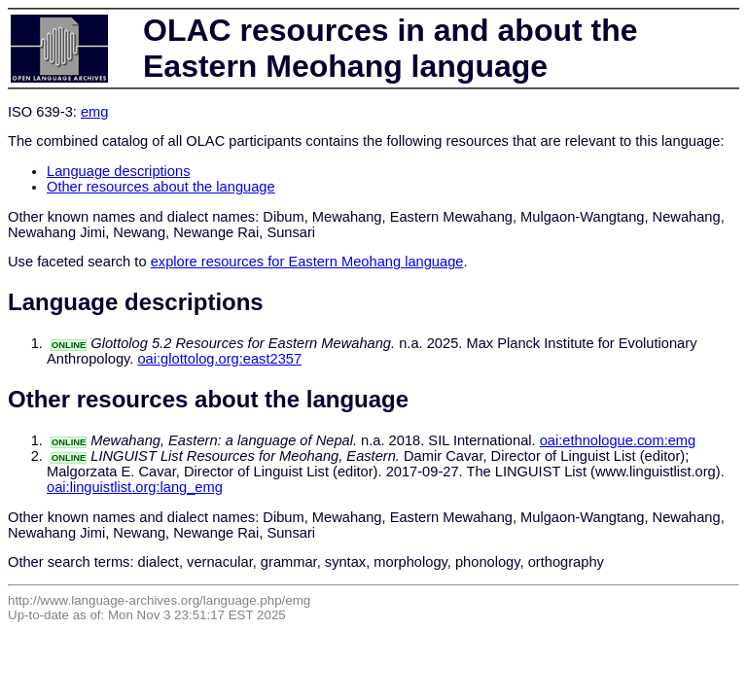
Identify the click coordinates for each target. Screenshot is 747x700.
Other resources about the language (161, 187)
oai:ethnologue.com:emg (618, 440)
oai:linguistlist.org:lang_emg (135, 487)
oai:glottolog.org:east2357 (219, 359)
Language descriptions (119, 171)
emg (95, 112)
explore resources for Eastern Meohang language (307, 262)
